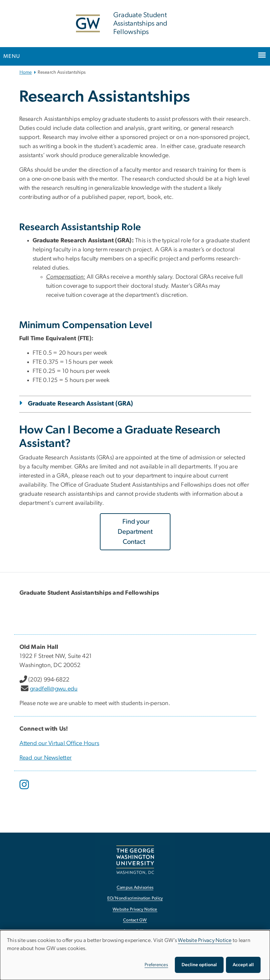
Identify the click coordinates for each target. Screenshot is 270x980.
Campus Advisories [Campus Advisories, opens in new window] (135, 888)
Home (26, 72)
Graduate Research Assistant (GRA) (81, 404)
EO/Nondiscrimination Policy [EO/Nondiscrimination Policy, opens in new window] (135, 898)
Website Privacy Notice (205, 940)
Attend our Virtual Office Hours (60, 743)
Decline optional (199, 965)
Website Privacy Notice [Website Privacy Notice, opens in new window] (135, 909)
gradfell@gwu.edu (54, 689)
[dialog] (135, 955)
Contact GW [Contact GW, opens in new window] (135, 920)
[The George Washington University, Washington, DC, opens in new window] (135, 860)
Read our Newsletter (46, 758)
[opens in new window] (25, 790)
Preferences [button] (156, 965)
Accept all (243, 965)
